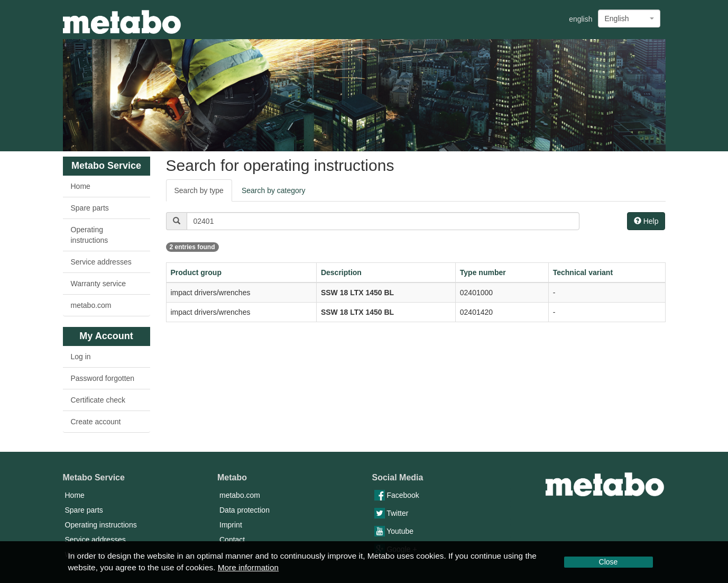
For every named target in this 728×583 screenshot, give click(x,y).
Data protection (245, 510)
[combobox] (629, 19)
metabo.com (91, 305)
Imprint (231, 525)
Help (646, 221)
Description (341, 272)
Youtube (394, 531)
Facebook (397, 495)
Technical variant (583, 272)
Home (81, 186)
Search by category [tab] (274, 190)
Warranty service (99, 284)
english (580, 19)
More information (248, 567)
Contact (232, 540)
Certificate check (98, 400)
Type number (483, 272)
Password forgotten (103, 378)
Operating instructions (90, 235)
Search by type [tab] (199, 190)
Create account (96, 422)
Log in (81, 357)
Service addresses (101, 262)
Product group (196, 272)
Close (609, 562)
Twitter (391, 513)
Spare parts (90, 208)
